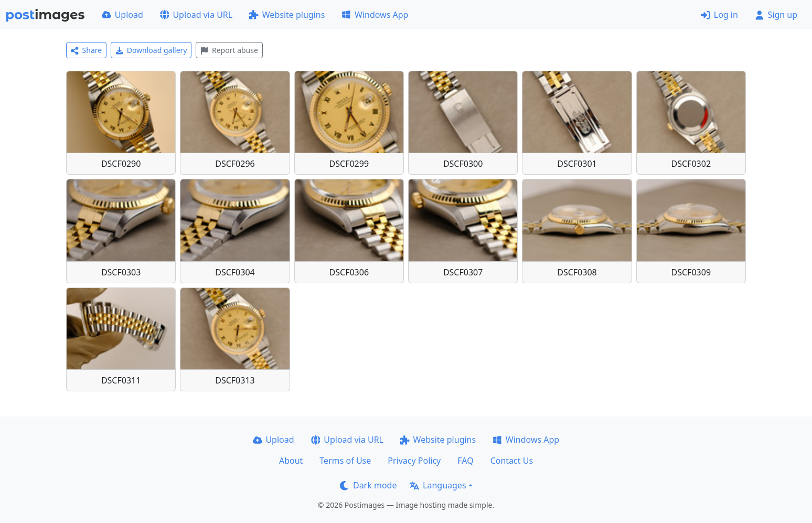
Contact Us (512, 461)
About (291, 461)
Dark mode (368, 485)
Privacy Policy (414, 461)
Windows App (375, 15)
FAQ (465, 461)
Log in (719, 15)
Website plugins (287, 15)
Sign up (776, 15)
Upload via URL (196, 15)
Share (86, 50)
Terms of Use (345, 461)
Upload (122, 15)
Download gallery (151, 50)
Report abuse (229, 50)
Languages (438, 485)
